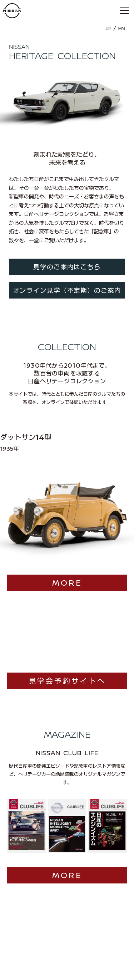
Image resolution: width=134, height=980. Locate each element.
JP (108, 29)
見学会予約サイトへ (67, 657)
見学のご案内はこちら (67, 267)
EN (122, 29)
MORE (67, 559)
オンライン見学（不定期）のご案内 (67, 291)
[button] (124, 11)
